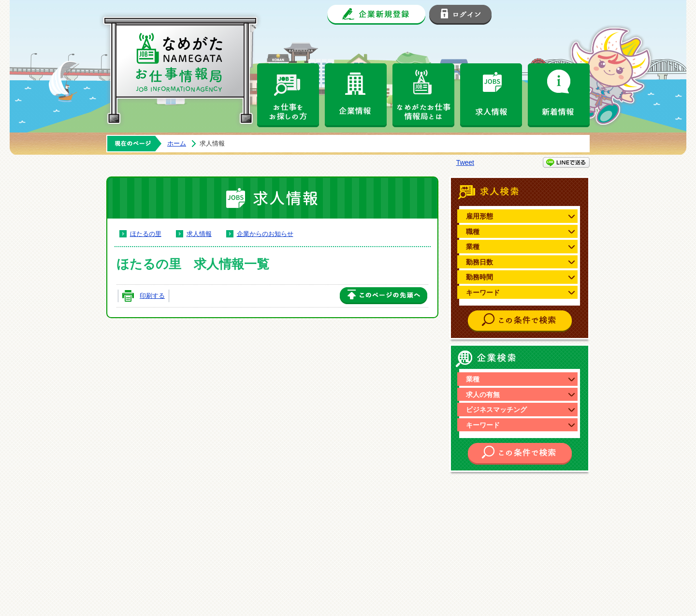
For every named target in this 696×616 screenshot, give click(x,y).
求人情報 (491, 95)
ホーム (177, 143)
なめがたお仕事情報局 (188, 63)
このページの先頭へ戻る (384, 296)
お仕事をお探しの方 (288, 95)
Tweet (465, 162)
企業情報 (356, 95)
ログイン (460, 15)
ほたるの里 (146, 234)
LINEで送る (566, 162)
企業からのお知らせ (265, 234)
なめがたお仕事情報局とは (423, 95)
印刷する (152, 296)
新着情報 (559, 95)
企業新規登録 (376, 15)
